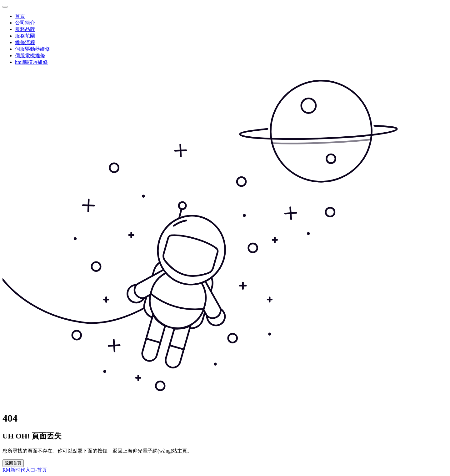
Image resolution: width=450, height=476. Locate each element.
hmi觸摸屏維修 (31, 62)
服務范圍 (25, 36)
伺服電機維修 (30, 56)
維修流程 (25, 42)
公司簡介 (25, 23)
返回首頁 (13, 463)
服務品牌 (25, 29)
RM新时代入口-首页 (25, 470)
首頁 (20, 16)
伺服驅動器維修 (32, 49)
